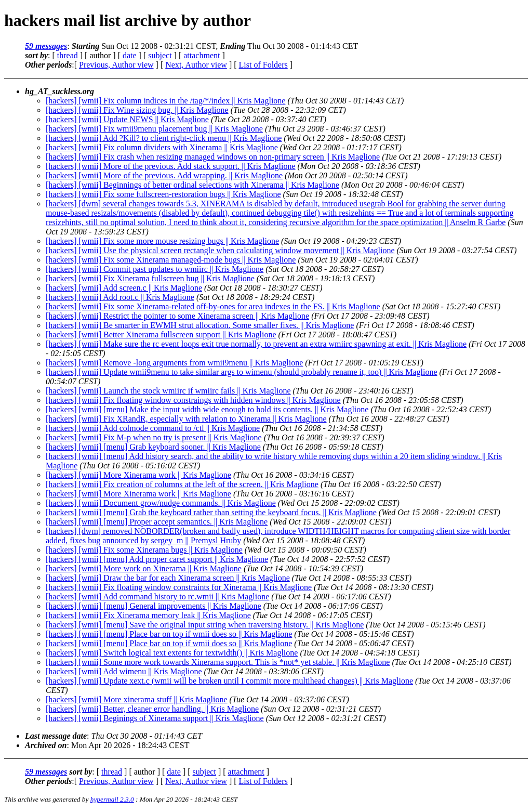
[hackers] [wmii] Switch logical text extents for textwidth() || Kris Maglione (172, 653)
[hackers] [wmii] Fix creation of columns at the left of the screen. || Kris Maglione (182, 484)
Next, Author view (196, 65)
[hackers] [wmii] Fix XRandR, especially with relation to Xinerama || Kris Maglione (186, 419)
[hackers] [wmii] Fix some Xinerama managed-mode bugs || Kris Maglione (171, 260)
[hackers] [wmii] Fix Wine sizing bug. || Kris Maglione (137, 110)
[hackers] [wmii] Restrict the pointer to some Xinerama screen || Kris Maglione (177, 316)
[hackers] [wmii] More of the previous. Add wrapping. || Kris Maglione (164, 175)
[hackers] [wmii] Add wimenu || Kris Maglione (124, 671)
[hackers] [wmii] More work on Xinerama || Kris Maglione (144, 568)
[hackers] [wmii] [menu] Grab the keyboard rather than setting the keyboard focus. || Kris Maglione (211, 512)
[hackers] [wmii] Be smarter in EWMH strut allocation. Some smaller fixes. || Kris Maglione (200, 325)
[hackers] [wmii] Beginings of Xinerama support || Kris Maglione (155, 718)
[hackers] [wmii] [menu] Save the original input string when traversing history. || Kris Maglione (205, 625)
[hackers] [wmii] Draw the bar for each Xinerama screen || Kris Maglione (168, 578)
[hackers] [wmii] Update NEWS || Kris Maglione (127, 119)
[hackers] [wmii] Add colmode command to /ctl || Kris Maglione (153, 428)
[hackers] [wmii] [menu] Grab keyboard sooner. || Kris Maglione (153, 447)
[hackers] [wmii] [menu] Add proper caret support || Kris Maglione (157, 559)
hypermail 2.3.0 (112, 799)
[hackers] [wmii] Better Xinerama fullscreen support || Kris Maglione (161, 335)
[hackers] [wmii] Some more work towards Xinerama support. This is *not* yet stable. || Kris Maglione (218, 662)
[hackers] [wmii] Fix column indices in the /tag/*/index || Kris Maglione (165, 101)
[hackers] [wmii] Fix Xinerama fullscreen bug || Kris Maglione (150, 278)
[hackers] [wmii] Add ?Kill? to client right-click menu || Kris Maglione (164, 138)
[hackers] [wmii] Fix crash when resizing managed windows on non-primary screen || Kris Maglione (213, 157)
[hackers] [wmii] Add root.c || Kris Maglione (120, 297)
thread (68, 55)
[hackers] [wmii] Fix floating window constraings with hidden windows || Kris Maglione (193, 400)
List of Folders (263, 65)
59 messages (46, 46)
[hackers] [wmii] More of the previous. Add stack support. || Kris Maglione (171, 166)
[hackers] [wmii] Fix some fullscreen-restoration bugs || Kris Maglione (163, 194)
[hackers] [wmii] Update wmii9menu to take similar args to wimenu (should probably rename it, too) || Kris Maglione (242, 372)
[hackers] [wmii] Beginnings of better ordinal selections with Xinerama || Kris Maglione (192, 185)
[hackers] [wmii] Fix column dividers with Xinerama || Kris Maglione (162, 147)
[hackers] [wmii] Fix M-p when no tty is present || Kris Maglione (154, 437)
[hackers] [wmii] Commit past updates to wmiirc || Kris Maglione (155, 269)
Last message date (56, 736)
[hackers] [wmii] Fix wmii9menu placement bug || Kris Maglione (154, 129)
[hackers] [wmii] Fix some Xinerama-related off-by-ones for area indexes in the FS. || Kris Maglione (213, 306)
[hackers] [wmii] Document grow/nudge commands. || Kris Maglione (161, 503)
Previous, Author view (116, 65)
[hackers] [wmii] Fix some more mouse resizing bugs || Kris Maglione (162, 241)
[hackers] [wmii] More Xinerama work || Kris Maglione (138, 475)
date (130, 55)
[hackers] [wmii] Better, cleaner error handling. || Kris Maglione (152, 709)
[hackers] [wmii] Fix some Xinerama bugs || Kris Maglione (144, 550)
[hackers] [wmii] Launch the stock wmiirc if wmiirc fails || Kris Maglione (168, 391)
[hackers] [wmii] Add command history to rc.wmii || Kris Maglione (157, 597)
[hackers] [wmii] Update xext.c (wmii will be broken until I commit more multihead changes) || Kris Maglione (229, 681)
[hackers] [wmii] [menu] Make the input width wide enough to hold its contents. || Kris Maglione (207, 409)
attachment (202, 55)
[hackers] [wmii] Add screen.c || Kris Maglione (124, 288)
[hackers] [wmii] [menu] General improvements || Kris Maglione (154, 606)
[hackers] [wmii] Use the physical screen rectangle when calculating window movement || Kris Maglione (220, 250)
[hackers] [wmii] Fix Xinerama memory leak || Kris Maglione (148, 615)
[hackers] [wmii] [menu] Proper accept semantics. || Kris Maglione (157, 522)
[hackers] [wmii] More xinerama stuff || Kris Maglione (137, 699)
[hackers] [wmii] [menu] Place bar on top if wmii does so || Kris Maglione (169, 634)
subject (160, 55)
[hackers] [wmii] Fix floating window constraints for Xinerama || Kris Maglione (179, 587)
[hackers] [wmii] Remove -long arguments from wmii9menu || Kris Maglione (174, 363)
